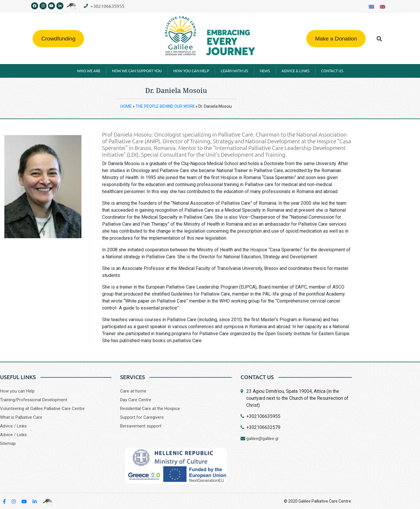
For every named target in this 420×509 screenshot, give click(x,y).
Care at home (133, 391)
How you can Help (17, 391)
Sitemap (8, 443)
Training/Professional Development (34, 400)
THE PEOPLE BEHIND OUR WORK (165, 106)
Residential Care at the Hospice (150, 409)
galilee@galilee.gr (263, 439)
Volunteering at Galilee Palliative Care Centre (42, 409)
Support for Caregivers (142, 417)
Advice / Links (13, 426)
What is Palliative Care (21, 417)
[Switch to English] (382, 7)
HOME (126, 106)
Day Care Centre (136, 400)
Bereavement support (141, 426)
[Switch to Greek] (371, 7)
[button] (379, 39)
